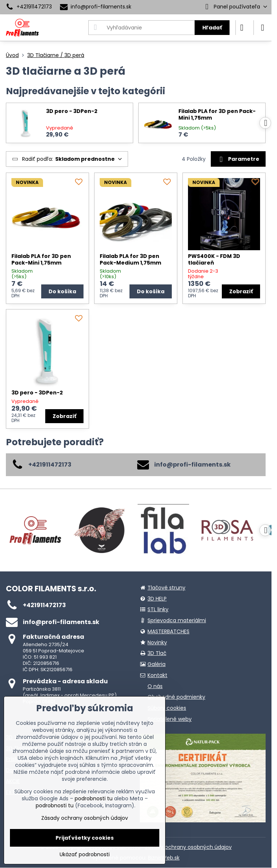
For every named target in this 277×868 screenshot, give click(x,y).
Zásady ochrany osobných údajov (188, 847)
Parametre (238, 159)
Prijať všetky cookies (85, 838)
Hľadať (212, 28)
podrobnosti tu (94, 798)
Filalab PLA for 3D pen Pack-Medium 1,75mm (130, 259)
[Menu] (263, 28)
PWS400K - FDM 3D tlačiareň (214, 259)
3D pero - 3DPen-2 (72, 111)
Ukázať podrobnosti (85, 855)
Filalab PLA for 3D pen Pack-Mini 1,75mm (217, 115)
